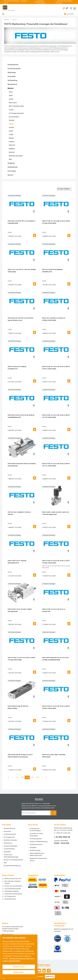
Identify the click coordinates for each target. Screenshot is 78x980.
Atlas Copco (13, 103)
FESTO (11, 124)
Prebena (12, 142)
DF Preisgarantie (9, 837)
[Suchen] (64, 8)
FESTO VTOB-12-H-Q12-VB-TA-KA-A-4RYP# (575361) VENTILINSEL (56, 707)
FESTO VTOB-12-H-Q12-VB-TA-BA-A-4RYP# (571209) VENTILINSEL (21, 659)
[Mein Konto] (71, 8)
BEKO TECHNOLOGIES (16, 106)
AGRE (11, 96)
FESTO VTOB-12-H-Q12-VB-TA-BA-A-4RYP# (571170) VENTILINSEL (56, 416)
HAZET (11, 131)
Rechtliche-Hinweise (10, 840)
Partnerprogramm (36, 839)
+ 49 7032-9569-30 (62, 837)
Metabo (11, 138)
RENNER (12, 149)
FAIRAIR (12, 120)
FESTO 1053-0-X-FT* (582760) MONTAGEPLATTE (17, 562)
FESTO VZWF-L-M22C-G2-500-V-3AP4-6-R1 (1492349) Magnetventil (56, 513)
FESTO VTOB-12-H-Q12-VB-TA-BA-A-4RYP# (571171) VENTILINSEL (56, 465)
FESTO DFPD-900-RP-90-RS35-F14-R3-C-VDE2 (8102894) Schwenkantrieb (20, 756)
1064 (32, 777)
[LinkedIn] (44, 971)
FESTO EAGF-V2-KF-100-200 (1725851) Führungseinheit (20, 610)
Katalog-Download (36, 845)
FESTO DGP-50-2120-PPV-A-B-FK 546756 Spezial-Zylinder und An (20, 319)
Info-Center (12, 171)
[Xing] (49, 971)
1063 (27, 777)
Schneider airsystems (16, 156)
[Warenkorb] (75, 8)
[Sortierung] (64, 189)
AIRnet (11, 99)
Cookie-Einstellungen (11, 846)
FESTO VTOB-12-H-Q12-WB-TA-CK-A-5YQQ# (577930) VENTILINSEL (56, 222)
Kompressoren (13, 65)
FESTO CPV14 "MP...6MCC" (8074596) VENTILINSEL (54, 756)
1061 (17, 777)
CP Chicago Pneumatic (16, 113)
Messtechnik (12, 84)
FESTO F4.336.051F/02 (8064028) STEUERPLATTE (52, 271)
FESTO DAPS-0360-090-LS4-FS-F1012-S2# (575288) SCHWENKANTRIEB (55, 659)
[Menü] (3, 14)
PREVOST (12, 145)
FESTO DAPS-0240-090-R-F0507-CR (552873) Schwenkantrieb (22, 465)
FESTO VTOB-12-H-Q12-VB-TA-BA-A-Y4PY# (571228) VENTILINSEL (56, 562)
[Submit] (54, 813)
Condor (11, 110)
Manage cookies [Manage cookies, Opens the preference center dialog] (19, 972)
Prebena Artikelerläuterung (39, 842)
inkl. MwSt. (69, 14)
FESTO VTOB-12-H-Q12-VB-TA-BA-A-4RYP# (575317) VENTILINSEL (56, 368)
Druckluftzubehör (14, 69)
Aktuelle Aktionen (9, 829)
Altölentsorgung (35, 850)
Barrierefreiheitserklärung (12, 866)
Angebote (11, 163)
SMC (10, 159)
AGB (5, 863)
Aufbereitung (12, 80)
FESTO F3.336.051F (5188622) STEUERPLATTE (17, 368)
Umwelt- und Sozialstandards (13, 860)
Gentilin (11, 127)
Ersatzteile (11, 76)
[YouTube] (39, 971)
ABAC (11, 92)
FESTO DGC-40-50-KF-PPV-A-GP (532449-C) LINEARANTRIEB (21, 222)
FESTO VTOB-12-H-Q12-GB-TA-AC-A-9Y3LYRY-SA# (54, 610)
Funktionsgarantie (10, 834)
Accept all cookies (19, 967)
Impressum (7, 831)
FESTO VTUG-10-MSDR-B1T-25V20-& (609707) (19, 513)
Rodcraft (12, 152)
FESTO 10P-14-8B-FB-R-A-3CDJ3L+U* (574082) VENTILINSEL (54, 319)
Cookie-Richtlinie (9, 849)
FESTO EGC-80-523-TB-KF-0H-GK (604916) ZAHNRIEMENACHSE (21, 416)
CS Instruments (14, 117)
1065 (38, 777)
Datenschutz (8, 843)
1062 (22, 777)
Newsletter (7, 852)
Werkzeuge (12, 72)
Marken (11, 88)
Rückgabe (33, 847)
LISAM (11, 135)
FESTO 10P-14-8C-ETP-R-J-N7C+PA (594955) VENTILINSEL (22, 271)
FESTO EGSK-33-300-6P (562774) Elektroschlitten (18, 707)
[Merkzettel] (67, 8)
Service (10, 175)
